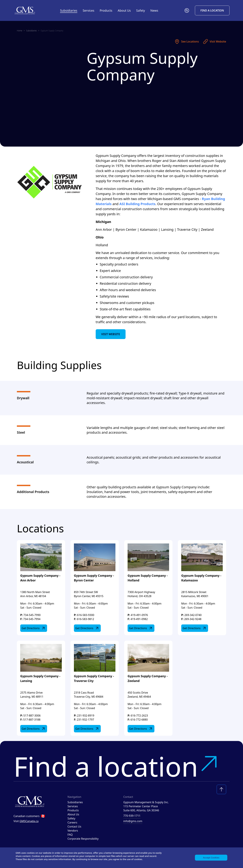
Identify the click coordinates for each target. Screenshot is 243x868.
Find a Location (212, 10)
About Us (73, 814)
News (154, 10)
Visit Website (214, 41)
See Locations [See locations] (187, 41)
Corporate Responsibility (83, 839)
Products (73, 810)
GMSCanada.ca (29, 821)
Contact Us (74, 827)
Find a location (117, 766)
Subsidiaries (69, 10)
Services (73, 806)
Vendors (73, 831)
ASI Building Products (137, 204)
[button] (187, 10)
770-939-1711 (132, 816)
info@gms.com (133, 821)
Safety (141, 10)
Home (20, 31)
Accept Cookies (211, 857)
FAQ (70, 835)
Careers (72, 822)
